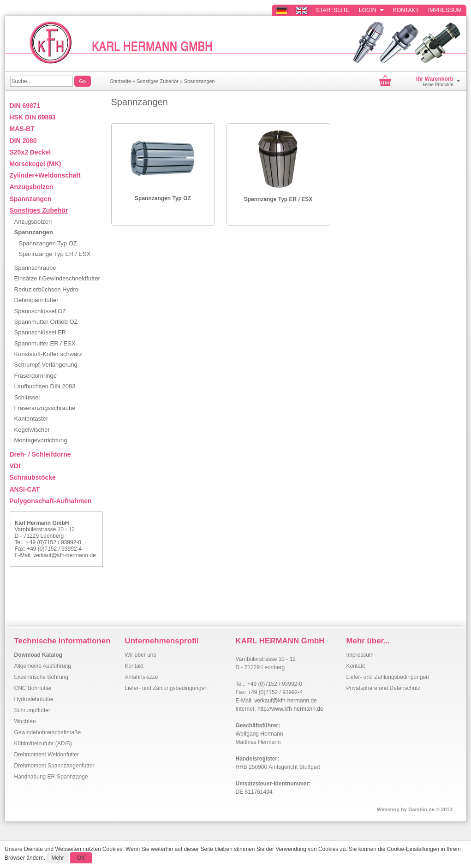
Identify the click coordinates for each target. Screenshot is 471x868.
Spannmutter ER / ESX (45, 343)
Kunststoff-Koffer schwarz (48, 354)
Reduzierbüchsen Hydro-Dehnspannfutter (48, 295)
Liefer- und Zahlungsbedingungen (166, 688)
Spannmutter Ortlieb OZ (46, 322)
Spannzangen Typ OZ (163, 198)
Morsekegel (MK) (36, 164)
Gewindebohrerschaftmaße (48, 732)
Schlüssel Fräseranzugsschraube (45, 403)
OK (81, 858)
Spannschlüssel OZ (40, 311)
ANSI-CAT (25, 489)
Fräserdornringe (36, 376)
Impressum (445, 10)
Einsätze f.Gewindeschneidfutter (57, 278)
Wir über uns (141, 655)
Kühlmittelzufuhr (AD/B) (43, 743)
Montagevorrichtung (41, 440)
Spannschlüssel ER (40, 332)
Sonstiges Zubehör (158, 81)
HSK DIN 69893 (33, 117)
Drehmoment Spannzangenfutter (54, 766)
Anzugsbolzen (32, 187)
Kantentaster (31, 419)
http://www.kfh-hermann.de (290, 709)
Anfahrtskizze (142, 677)
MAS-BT (22, 129)
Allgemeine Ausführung (43, 666)
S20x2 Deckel (30, 152)
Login (371, 10)
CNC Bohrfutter (33, 688)
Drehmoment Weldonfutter (47, 755)
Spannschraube (35, 268)
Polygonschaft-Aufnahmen (51, 501)
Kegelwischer (32, 430)
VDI (15, 466)
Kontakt (406, 10)
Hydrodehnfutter (34, 699)
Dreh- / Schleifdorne (40, 454)
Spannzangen (200, 81)
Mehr (57, 858)
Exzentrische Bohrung (41, 677)
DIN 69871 (25, 106)
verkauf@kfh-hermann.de (65, 555)
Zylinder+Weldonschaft (45, 175)
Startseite (333, 10)
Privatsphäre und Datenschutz (384, 688)
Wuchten (25, 721)
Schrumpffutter (32, 710)
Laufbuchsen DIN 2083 (45, 386)
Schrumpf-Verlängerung (46, 365)
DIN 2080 (23, 141)
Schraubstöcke (33, 477)
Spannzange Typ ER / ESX (278, 199)
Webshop (388, 809)
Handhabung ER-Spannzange (51, 777)
